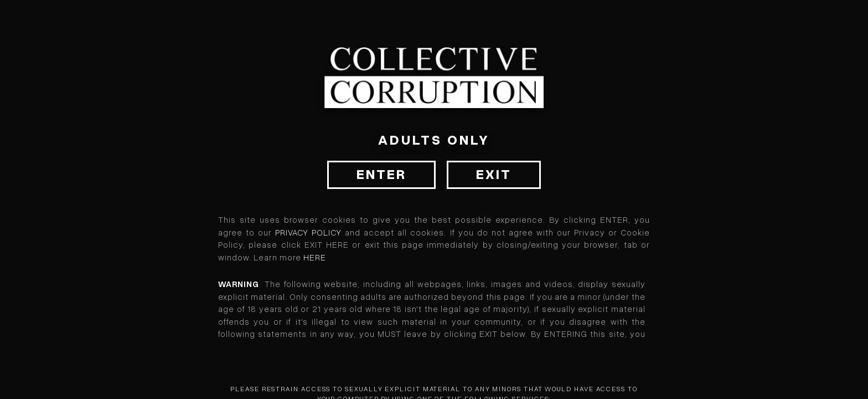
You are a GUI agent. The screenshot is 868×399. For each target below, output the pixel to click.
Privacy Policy (308, 233)
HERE (315, 258)
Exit (494, 175)
